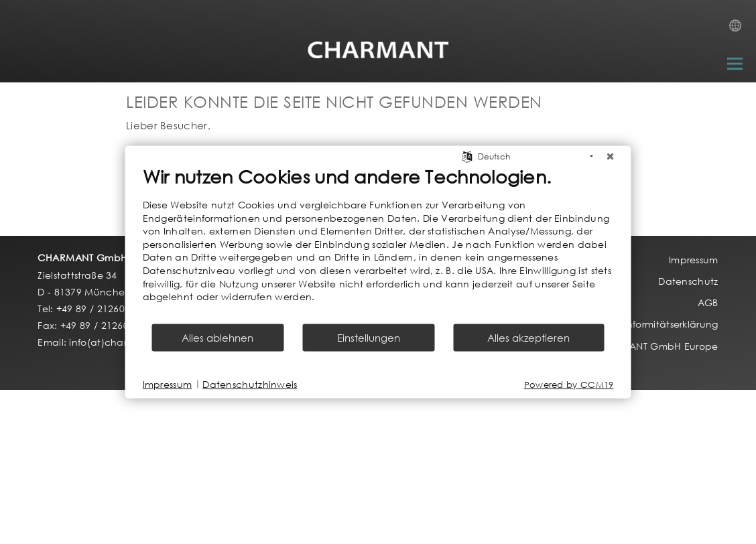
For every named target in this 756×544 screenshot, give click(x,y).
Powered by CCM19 (569, 384)
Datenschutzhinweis (250, 384)
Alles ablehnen (217, 337)
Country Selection (739, 29)
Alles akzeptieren (528, 337)
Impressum (168, 384)
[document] (378, 244)
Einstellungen (369, 337)
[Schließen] (611, 157)
